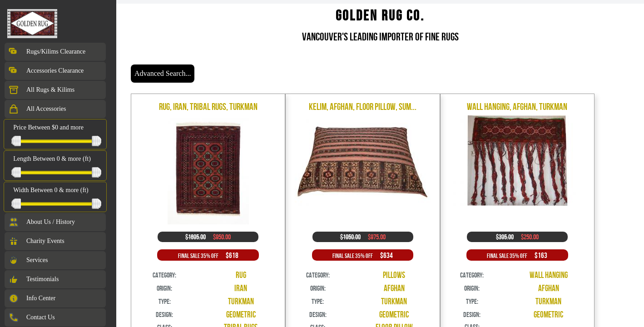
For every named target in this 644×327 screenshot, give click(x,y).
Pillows (394, 275)
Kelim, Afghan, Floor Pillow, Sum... (363, 107)
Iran (241, 288)
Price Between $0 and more (48, 127)
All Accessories (37, 109)
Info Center (32, 298)
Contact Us (32, 317)
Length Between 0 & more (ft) (52, 159)
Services (28, 260)
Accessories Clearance (46, 71)
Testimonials (33, 279)
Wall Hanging (549, 275)
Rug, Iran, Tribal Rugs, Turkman (208, 107)
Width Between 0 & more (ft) (51, 190)
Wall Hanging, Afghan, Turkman (517, 107)
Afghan (394, 288)
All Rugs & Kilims (41, 90)
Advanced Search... (163, 73)
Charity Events (36, 241)
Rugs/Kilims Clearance (47, 52)
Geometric (241, 315)
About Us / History (42, 222)
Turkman (241, 301)
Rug (241, 275)
